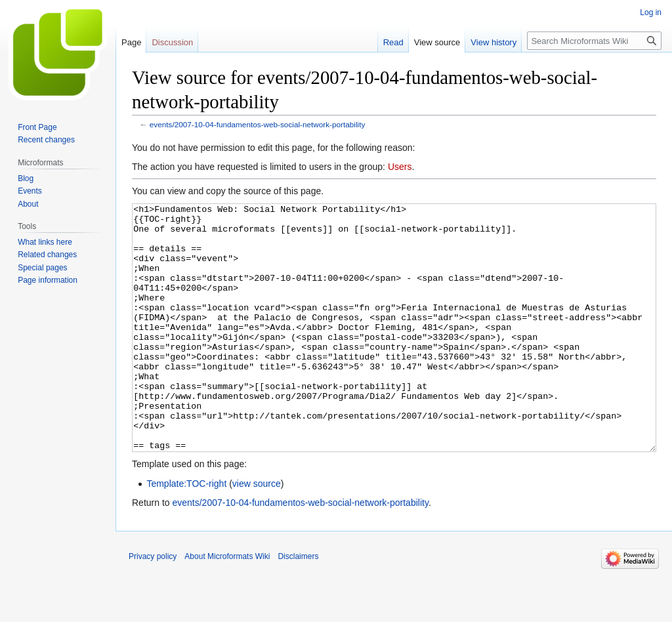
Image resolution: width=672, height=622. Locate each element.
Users (400, 167)
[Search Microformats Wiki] (594, 41)
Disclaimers (298, 606)
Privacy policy (153, 606)
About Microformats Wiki (227, 606)
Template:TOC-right (186, 533)
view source (257, 533)
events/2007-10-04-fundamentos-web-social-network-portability (258, 124)
